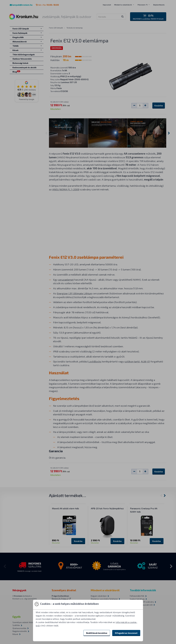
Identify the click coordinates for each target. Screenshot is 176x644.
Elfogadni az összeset (126, 633)
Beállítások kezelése (97, 633)
